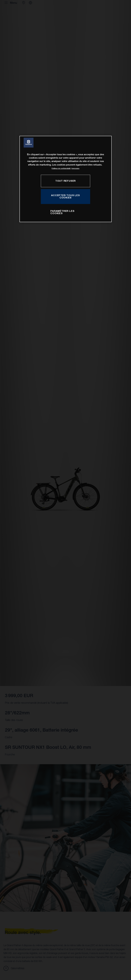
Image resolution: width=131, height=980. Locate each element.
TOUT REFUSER (65, 181)
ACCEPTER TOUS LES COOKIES (65, 196)
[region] (66, 179)
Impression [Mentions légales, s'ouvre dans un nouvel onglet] (75, 168)
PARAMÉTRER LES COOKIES (62, 212)
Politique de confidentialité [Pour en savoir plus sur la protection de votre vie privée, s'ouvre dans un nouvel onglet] (61, 168)
